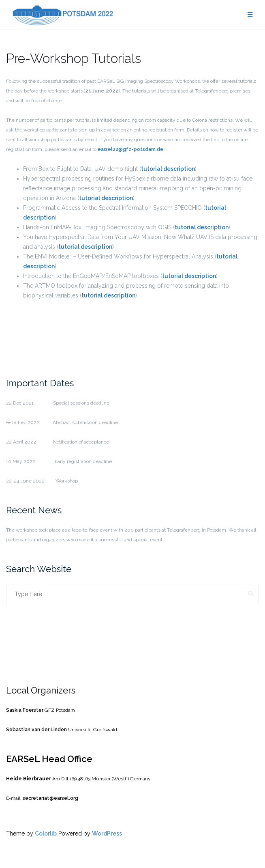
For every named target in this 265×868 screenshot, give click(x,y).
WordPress (107, 834)
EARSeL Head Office (49, 759)
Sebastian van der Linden (36, 730)
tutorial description (168, 169)
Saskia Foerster (25, 710)
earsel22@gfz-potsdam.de (130, 149)
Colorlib (46, 834)
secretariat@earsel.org (50, 798)
